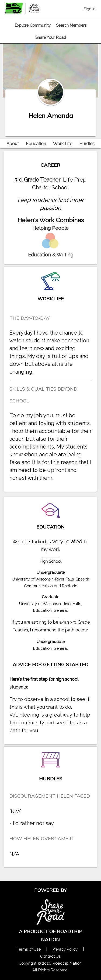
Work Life (63, 144)
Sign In (89, 9)
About (13, 144)
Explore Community (33, 25)
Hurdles (87, 144)
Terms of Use (29, 949)
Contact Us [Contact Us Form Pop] (50, 956)
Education (36, 144)
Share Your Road (51, 37)
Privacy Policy (65, 949)
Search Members (71, 25)
